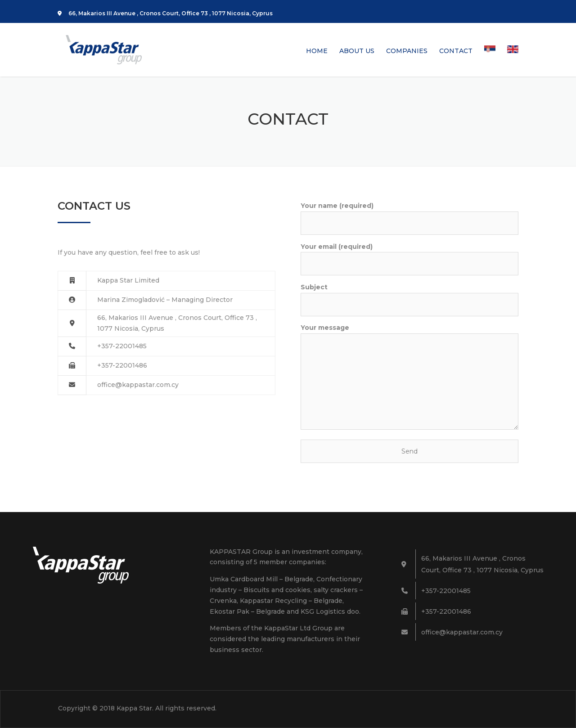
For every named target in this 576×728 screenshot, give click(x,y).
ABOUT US (357, 51)
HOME (317, 51)
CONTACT (456, 51)
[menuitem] (490, 61)
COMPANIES (407, 51)
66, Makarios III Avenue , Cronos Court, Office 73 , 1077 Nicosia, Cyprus (165, 13)
